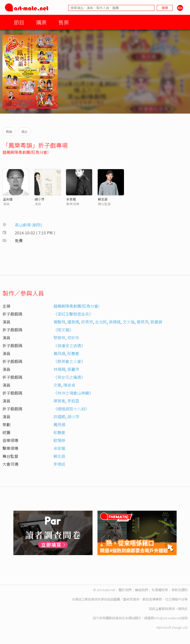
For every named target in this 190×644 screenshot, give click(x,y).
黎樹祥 (59, 338)
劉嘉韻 (156, 322)
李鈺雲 (73, 401)
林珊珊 (59, 369)
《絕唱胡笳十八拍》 (71, 409)
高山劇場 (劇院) (29, 225)
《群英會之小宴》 (69, 361)
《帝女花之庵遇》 (69, 377)
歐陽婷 (59, 440)
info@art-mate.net (167, 618)
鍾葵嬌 (73, 322)
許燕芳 (87, 322)
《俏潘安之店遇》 (69, 345)
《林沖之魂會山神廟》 (73, 393)
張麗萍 (73, 369)
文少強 (129, 322)
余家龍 (71, 199)
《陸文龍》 (63, 330)
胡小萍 (39, 199)
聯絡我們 (142, 590)
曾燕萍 (142, 322)
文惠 (57, 385)
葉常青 (59, 401)
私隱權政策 (160, 590)
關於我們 (125, 590)
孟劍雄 (8, 199)
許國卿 (59, 417)
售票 (64, 22)
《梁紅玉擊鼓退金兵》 (73, 314)
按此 (184, 609)
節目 (19, 22)
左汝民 (101, 322)
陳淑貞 (69, 385)
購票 (41, 22)
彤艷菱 (73, 353)
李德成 (59, 464)
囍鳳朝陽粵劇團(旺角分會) (26, 152)
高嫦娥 (115, 322)
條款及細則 (179, 590)
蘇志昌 (103, 199)
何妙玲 (73, 338)
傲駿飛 (59, 322)
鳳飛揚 (59, 353)
